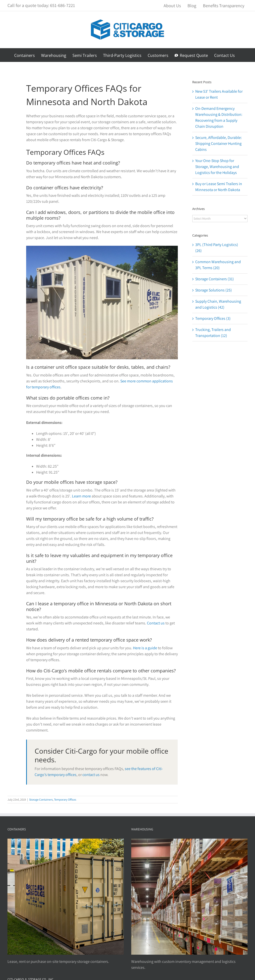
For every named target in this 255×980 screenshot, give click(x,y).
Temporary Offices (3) (213, 318)
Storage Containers (41, 799)
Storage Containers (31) (215, 279)
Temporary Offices (65, 799)
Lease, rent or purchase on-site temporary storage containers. (58, 961)
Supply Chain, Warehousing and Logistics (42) (218, 304)
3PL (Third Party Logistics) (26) (217, 248)
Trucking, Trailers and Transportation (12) (213, 333)
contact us (91, 775)
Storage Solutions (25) (214, 290)
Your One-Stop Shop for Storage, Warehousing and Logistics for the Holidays (217, 167)
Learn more (81, 496)
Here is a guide (145, 648)
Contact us (156, 623)
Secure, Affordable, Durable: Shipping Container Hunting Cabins (219, 143)
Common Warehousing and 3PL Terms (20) (218, 265)
